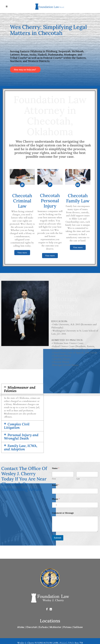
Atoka (21, 627)
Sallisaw (78, 627)
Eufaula (43, 627)
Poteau (67, 627)
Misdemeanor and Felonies (20, 389)
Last (78, 479)
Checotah (32, 627)
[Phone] (75, 505)
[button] (23, 389)
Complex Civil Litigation (17, 426)
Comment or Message (63, 513)
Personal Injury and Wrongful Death (21, 437)
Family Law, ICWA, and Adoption (21, 447)
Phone (56, 499)
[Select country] (55, 505)
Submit (58, 538)
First (54, 479)
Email (56, 485)
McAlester (56, 627)
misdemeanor (30, 401)
